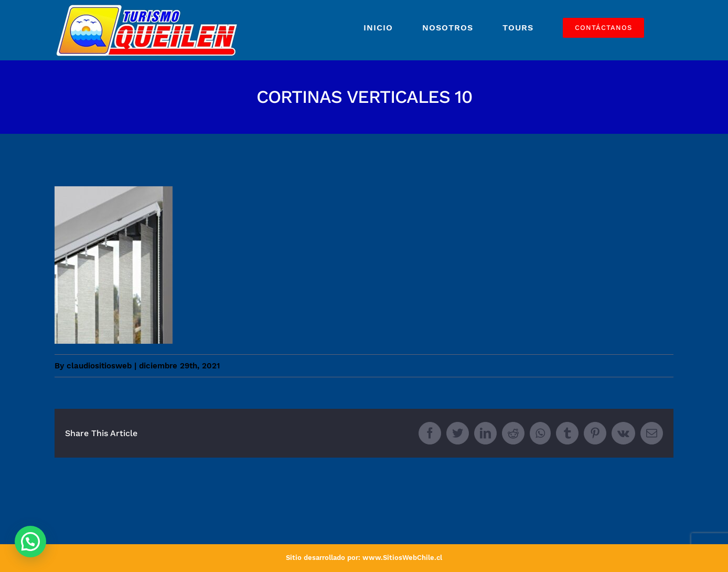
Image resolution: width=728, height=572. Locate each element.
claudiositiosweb (99, 366)
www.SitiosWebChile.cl (402, 558)
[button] (30, 542)
